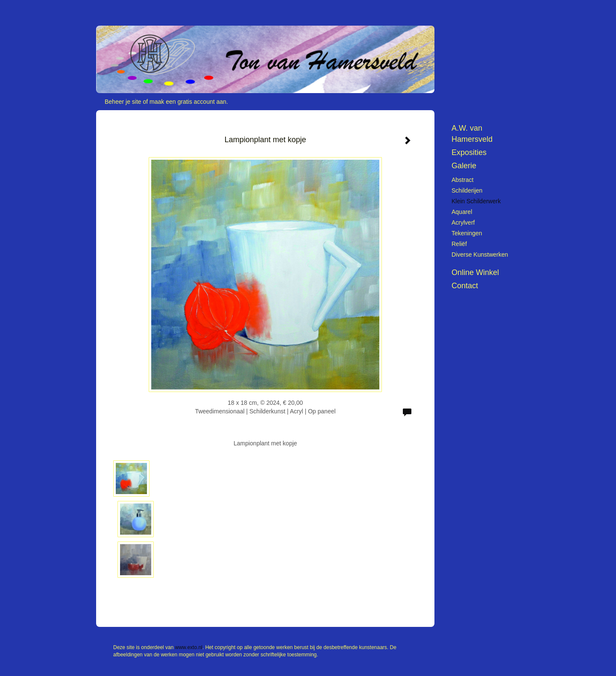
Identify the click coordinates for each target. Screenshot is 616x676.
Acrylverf (463, 222)
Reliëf (459, 244)
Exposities (469, 152)
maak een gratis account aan (188, 102)
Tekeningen (467, 233)
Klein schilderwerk (476, 201)
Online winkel (475, 272)
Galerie (464, 166)
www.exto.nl (189, 647)
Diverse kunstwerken (480, 255)
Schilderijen (467, 190)
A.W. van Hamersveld (472, 134)
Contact (465, 286)
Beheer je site (123, 102)
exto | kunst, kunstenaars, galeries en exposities (120, 9)
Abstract (462, 180)
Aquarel (462, 212)
